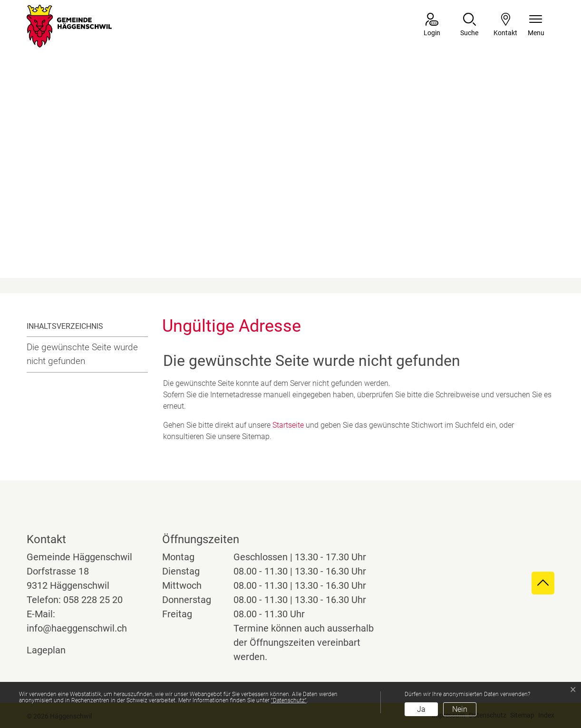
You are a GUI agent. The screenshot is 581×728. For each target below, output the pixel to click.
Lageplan (55, 650)
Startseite (288, 425)
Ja (421, 709)
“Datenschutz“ (289, 700)
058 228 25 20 (93, 600)
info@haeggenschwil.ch (77, 628)
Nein (460, 709)
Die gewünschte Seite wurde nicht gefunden (82, 354)
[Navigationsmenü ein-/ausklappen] (536, 25)
